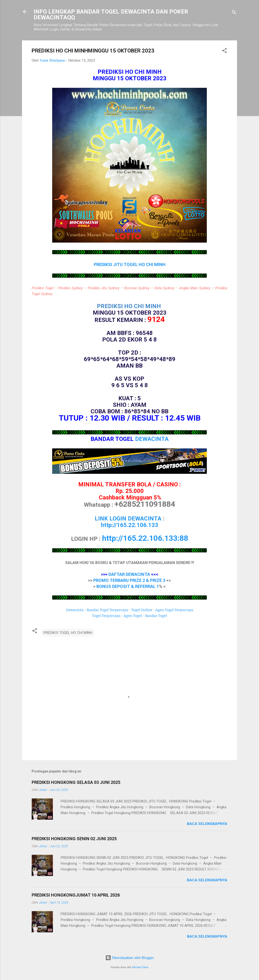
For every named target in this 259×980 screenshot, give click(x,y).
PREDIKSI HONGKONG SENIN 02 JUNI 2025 (74, 839)
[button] (224, 51)
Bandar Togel (156, 616)
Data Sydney (164, 288)
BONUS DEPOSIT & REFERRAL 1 (128, 586)
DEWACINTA (152, 439)
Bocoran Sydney (137, 288)
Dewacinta (75, 610)
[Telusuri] (234, 13)
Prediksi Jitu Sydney (104, 288)
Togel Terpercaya (106, 616)
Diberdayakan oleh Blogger (130, 958)
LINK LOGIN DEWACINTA (128, 519)
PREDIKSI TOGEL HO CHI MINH (68, 633)
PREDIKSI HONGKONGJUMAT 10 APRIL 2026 (76, 895)
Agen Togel (133, 616)
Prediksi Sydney (71, 288)
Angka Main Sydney (195, 288)
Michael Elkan (140, 967)
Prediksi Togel (43, 288)
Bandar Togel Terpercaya (107, 610)
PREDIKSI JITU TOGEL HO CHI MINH (130, 264)
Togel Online (142, 610)
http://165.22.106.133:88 (145, 538)
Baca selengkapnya (207, 824)
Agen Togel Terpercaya (174, 610)
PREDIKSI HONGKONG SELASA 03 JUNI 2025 (76, 782)
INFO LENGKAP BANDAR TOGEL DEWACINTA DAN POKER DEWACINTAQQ (111, 15)
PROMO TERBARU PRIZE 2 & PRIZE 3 (129, 580)
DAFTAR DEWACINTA (129, 574)
